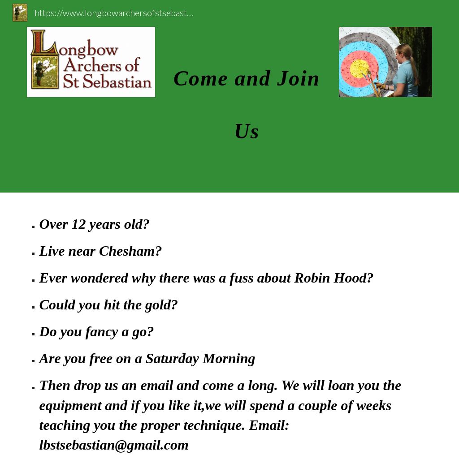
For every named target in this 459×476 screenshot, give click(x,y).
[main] (247, 96)
